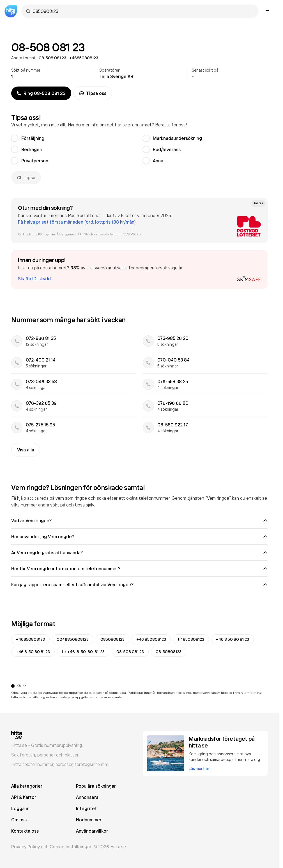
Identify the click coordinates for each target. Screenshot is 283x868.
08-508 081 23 (130, 652)
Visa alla (26, 450)
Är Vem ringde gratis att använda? (139, 553)
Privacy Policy (26, 847)
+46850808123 (30, 639)
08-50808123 (169, 652)
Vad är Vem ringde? (139, 521)
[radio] (15, 138)
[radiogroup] (139, 149)
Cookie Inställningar (71, 847)
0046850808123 (73, 639)
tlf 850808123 (191, 639)
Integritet (86, 808)
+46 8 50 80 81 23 (233, 639)
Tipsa (26, 178)
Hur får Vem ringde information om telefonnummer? (139, 569)
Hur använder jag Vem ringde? (139, 537)
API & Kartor (24, 797)
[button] (139, 269)
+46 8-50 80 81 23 (33, 652)
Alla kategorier (27, 786)
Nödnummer (89, 820)
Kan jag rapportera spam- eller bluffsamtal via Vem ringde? (139, 585)
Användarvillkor (92, 831)
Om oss (19, 820)
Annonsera (87, 797)
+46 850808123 (151, 639)
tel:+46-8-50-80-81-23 (83, 652)
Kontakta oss (25, 831)
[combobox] (143, 11)
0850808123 (112, 639)
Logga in (20, 808)
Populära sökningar (96, 786)
